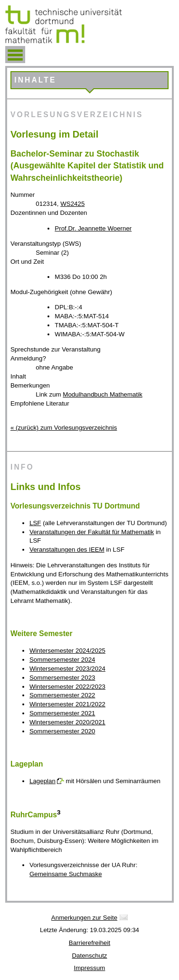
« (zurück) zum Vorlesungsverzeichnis (64, 428)
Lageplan (42, 781)
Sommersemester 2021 (62, 713)
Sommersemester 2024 (62, 660)
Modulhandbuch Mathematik (102, 394)
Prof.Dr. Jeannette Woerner (93, 228)
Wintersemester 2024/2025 (67, 651)
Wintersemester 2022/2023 (67, 687)
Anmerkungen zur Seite (84, 918)
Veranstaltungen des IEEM (67, 550)
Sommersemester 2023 (62, 678)
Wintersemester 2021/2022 (67, 704)
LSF (35, 523)
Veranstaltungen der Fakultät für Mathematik (92, 532)
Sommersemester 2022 (62, 695)
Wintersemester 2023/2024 (67, 669)
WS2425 (72, 204)
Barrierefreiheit (89, 943)
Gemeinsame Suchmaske (66, 874)
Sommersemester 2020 (62, 731)
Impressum (90, 968)
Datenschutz (89, 956)
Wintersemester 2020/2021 (67, 722)
